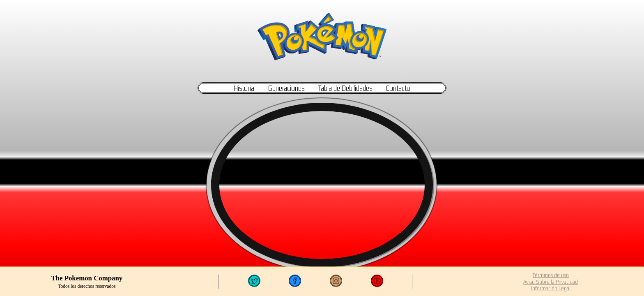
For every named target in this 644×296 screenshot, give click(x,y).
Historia (244, 88)
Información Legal (551, 288)
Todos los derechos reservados (87, 286)
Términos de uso (551, 275)
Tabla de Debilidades (345, 88)
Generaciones (286, 88)
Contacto (398, 88)
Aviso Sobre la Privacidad (551, 282)
